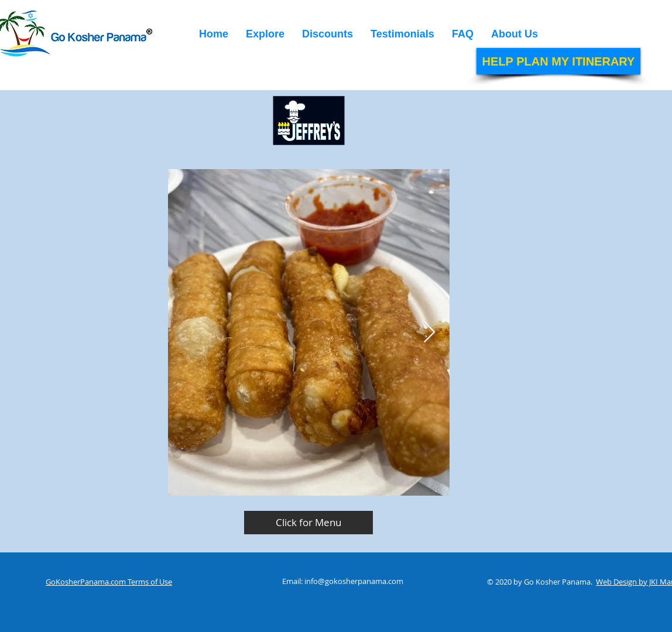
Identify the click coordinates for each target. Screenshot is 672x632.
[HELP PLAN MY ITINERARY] (558, 61)
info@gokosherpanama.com (354, 581)
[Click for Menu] (308, 523)
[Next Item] (429, 333)
